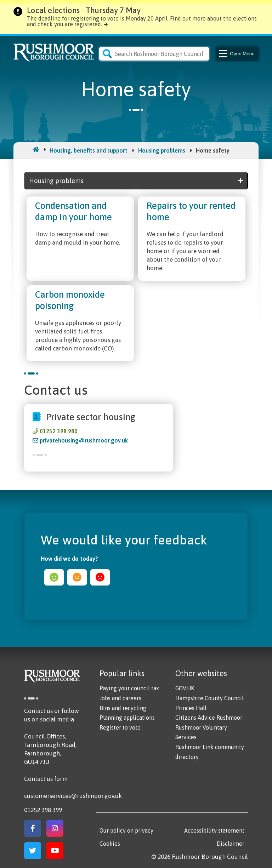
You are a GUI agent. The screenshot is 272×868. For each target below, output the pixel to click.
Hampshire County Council (209, 698)
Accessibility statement (214, 830)
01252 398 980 (59, 431)
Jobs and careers (120, 698)
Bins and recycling (123, 708)
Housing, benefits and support (89, 150)
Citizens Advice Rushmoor (209, 718)
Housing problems (162, 150)
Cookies (110, 844)
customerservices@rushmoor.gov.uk (73, 796)
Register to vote (120, 727)
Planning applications (127, 718)
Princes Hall (191, 708)
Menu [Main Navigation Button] (236, 54)
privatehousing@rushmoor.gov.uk (84, 440)
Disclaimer (231, 844)
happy (54, 577)
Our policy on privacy (126, 830)
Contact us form (46, 779)
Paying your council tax (129, 688)
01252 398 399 (43, 810)
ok (77, 577)
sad (100, 577)
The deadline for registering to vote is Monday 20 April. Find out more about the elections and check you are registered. (142, 21)
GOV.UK (185, 688)
